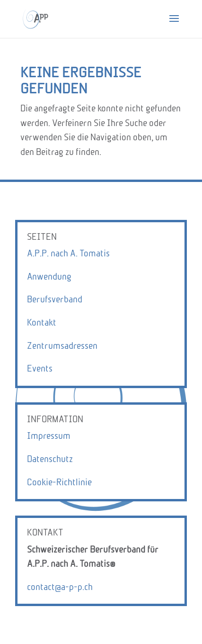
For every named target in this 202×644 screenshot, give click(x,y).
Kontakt (42, 322)
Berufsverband (55, 299)
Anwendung (49, 277)
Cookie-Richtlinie (59, 482)
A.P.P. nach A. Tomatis (68, 253)
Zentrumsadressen (62, 346)
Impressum (49, 436)
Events (40, 368)
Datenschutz (50, 459)
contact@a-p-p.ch (60, 587)
